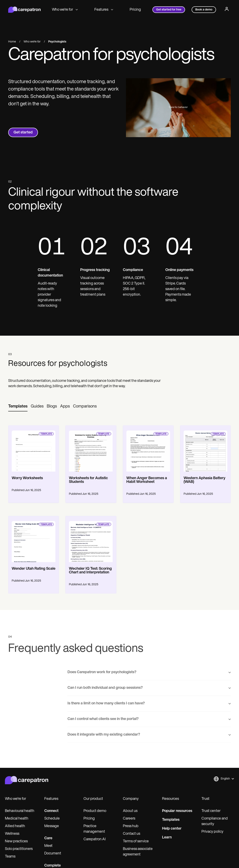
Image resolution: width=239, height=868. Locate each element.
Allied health (15, 826)
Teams (10, 857)
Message (52, 826)
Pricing (135, 10)
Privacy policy (212, 832)
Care (48, 838)
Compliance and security (215, 821)
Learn (167, 838)
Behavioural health (20, 811)
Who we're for (65, 10)
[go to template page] (34, 449)
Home (12, 42)
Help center (172, 829)
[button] (224, 779)
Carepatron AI (95, 839)
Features (104, 10)
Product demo (95, 811)
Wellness (12, 834)
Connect (51, 811)
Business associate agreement (138, 852)
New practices (16, 841)
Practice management (94, 829)
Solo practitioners (19, 849)
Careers (129, 819)
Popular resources (177, 811)
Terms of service (136, 841)
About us (130, 811)
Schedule (52, 819)
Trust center (211, 811)
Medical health (17, 819)
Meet (48, 846)
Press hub (131, 826)
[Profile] (227, 10)
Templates (171, 820)
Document (53, 854)
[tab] (18, 407)
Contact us (132, 834)
